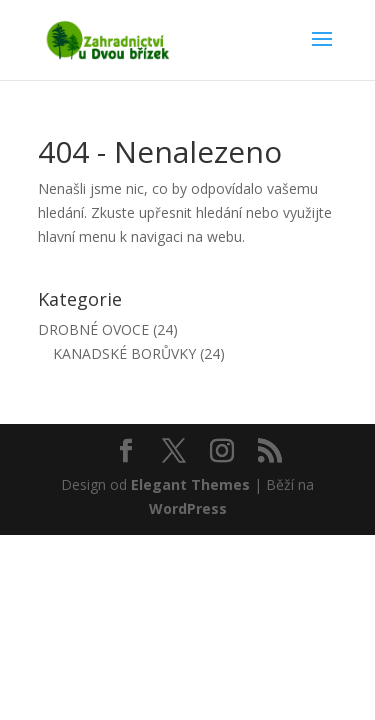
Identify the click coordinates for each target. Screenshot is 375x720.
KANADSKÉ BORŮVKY (124, 353)
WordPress (188, 508)
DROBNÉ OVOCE (93, 329)
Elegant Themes (190, 484)
